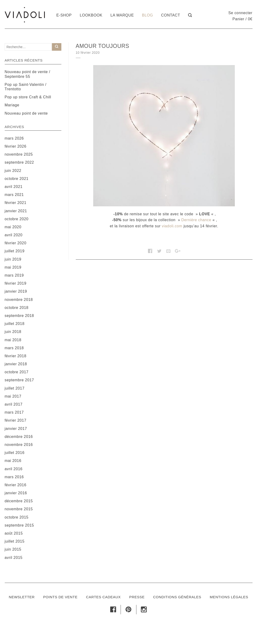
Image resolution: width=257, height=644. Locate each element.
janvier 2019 (16, 291)
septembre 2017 (19, 380)
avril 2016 (14, 469)
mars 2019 (14, 275)
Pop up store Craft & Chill (28, 97)
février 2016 (16, 485)
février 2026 (16, 146)
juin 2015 (13, 549)
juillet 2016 (15, 453)
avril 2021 (14, 187)
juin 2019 (13, 259)
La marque (122, 15)
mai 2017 (13, 396)
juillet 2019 (15, 251)
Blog (147, 15)
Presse (137, 597)
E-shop (64, 15)
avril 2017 (14, 404)
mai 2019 (13, 267)
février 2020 (16, 243)
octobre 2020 (17, 219)
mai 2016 (13, 461)
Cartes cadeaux (103, 597)
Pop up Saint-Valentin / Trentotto (26, 87)
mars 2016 (14, 477)
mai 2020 (13, 227)
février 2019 (16, 283)
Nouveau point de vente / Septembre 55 (27, 74)
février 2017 (16, 420)
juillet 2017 (15, 388)
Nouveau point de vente (26, 113)
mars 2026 (14, 138)
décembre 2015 (19, 501)
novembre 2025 (19, 154)
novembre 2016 (19, 445)
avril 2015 (14, 558)
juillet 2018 (15, 324)
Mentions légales (229, 597)
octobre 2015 (17, 517)
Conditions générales (177, 597)
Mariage (12, 105)
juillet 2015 (15, 541)
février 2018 (16, 356)
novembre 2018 (19, 300)
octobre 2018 (17, 308)
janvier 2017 (16, 429)
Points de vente (60, 597)
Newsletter (22, 597)
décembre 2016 (19, 437)
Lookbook (91, 15)
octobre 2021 (17, 179)
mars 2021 (14, 195)
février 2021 (16, 203)
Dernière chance (196, 220)
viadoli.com (172, 226)
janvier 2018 (16, 364)
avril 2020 (14, 235)
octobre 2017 (17, 372)
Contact (171, 15)
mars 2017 (14, 412)
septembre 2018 (19, 316)
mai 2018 (13, 340)
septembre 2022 (19, 162)
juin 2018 (13, 332)
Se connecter (240, 13)
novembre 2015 (19, 509)
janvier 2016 (16, 493)
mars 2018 (14, 348)
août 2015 (14, 533)
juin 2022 (13, 171)
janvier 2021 (16, 211)
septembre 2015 (19, 525)
